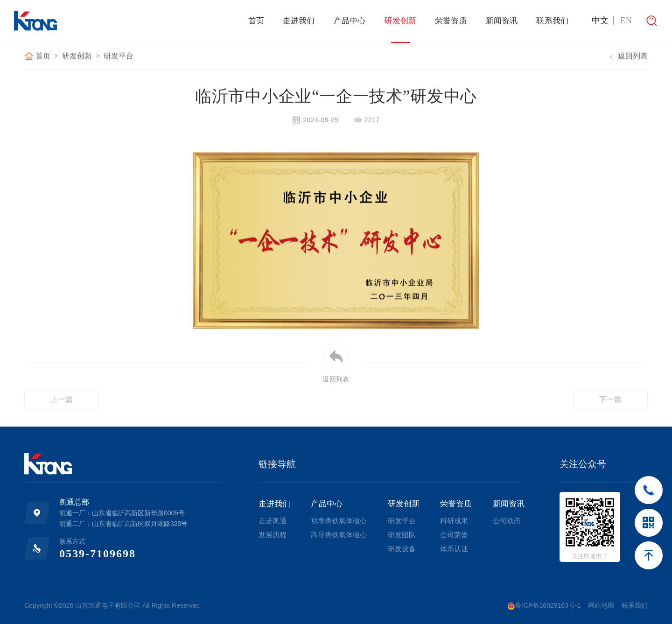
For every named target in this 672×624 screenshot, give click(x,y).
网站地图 (601, 605)
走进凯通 (273, 521)
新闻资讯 (502, 21)
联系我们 (552, 21)
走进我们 (299, 21)
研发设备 (402, 549)
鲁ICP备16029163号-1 (544, 606)
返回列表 (627, 57)
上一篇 (62, 412)
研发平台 (119, 57)
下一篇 (611, 412)
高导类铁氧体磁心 (339, 535)
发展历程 (273, 535)
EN (626, 21)
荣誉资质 (451, 21)
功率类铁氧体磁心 (339, 521)
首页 (256, 21)
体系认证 (454, 549)
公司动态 (507, 521)
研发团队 (402, 535)
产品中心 (350, 21)
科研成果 (454, 521)
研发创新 (400, 21)
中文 (600, 21)
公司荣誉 (454, 535)
